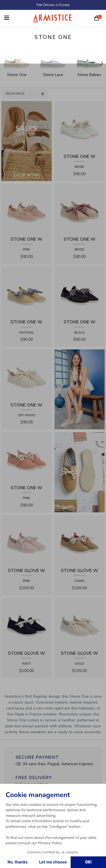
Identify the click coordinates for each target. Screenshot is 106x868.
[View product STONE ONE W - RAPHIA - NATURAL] (27, 291)
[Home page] (53, 18)
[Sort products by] (24, 94)
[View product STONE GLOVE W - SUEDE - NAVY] (27, 623)
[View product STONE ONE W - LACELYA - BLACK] (80, 291)
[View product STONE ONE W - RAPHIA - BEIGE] (80, 209)
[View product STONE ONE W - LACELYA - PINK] (27, 209)
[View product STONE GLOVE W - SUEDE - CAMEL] (80, 540)
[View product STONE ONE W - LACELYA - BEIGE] (80, 126)
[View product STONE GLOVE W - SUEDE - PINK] (27, 540)
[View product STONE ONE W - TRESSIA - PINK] (27, 457)
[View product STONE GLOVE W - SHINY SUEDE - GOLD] (80, 623)
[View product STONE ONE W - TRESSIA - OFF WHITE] (27, 374)
